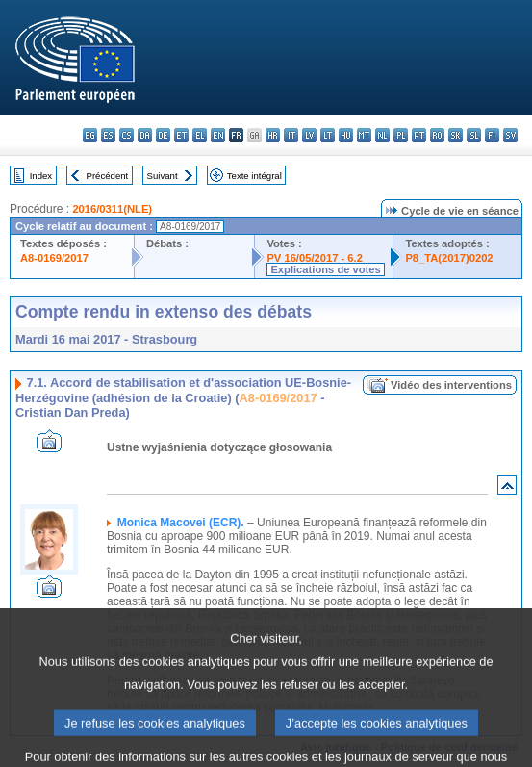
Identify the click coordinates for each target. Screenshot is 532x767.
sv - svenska (510, 135)
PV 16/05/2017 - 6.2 (315, 258)
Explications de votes (325, 269)
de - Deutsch (163, 135)
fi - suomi (492, 135)
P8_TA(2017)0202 (449, 258)
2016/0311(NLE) (112, 209)
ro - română (437, 135)
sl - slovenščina (474, 135)
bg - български (90, 135)
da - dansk (145, 135)
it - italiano (291, 135)
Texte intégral (254, 176)
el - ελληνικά (200, 135)
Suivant (163, 176)
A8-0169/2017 (54, 258)
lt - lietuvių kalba (328, 135)
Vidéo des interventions (451, 385)
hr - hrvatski (273, 135)
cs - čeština (127, 135)
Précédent (108, 176)
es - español (108, 135)
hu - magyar (346, 135)
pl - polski (401, 135)
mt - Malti (364, 135)
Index (41, 176)
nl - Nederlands (382, 135)
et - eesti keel (181, 135)
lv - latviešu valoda (309, 135)
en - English (218, 135)
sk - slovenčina (456, 135)
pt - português (419, 135)
